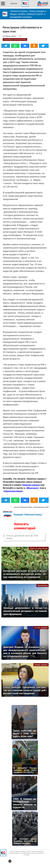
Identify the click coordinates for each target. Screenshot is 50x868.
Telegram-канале (31, 485)
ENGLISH (14, 4)
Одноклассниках (13, 491)
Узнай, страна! (41, 628)
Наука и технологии (39, 548)
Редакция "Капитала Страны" (28, 514)
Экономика (43, 585)
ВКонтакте (32, 488)
